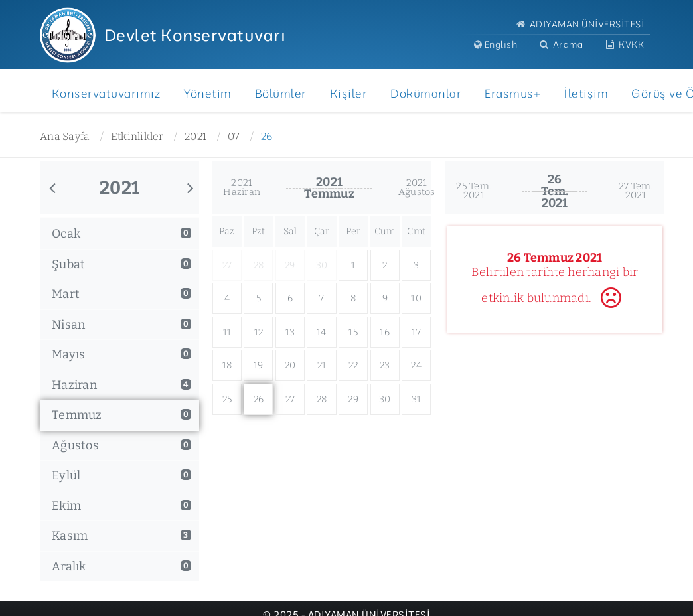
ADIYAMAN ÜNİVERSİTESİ (579, 24)
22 (353, 365)
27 (290, 399)
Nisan (121, 325)
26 (267, 136)
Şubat (121, 264)
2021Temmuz (329, 188)
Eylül (121, 475)
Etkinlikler (137, 136)
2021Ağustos (417, 188)
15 (353, 332)
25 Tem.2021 (474, 191)
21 (322, 365)
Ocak (121, 234)
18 (227, 365)
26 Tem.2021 (555, 191)
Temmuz (121, 415)
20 (290, 365)
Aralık (121, 566)
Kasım (121, 536)
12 (259, 332)
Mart (121, 294)
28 (322, 399)
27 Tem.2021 (636, 191)
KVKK (624, 44)
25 (227, 399)
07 (234, 136)
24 (416, 365)
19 (259, 365)
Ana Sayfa (65, 136)
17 (416, 332)
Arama (560, 44)
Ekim (121, 506)
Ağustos (121, 445)
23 (385, 365)
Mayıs (121, 354)
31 (417, 399)
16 (385, 332)
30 (385, 399)
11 (227, 332)
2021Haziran (242, 188)
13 (290, 332)
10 (416, 298)
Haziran (121, 385)
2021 (195, 136)
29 (353, 399)
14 (322, 332)
